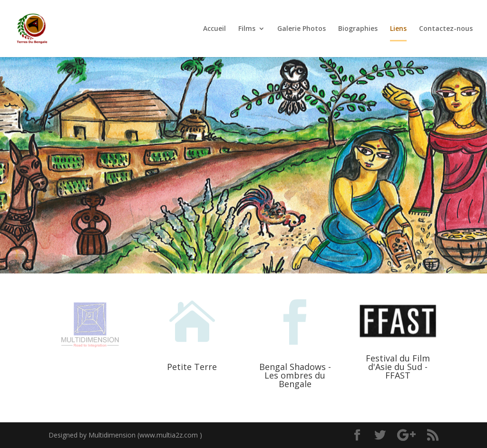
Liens (398, 29)
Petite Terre (192, 367)
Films (247, 29)
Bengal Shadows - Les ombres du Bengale (295, 375)
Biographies (358, 29)
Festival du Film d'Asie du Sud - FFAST (398, 367)
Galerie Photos (302, 29)
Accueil (214, 29)
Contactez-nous (446, 29)
